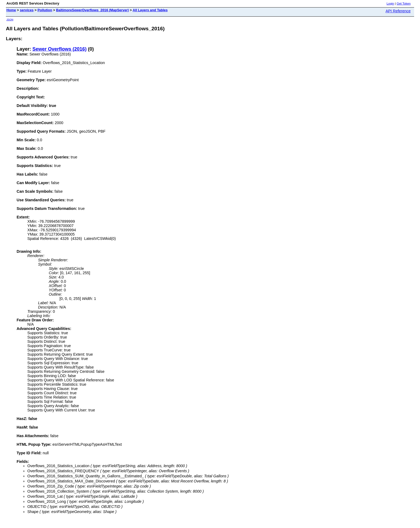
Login (390, 3)
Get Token (404, 3)
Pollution (45, 10)
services (27, 10)
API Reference (398, 11)
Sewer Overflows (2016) (59, 49)
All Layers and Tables (150, 10)
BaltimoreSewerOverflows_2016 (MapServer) (92, 10)
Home (11, 10)
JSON (10, 19)
